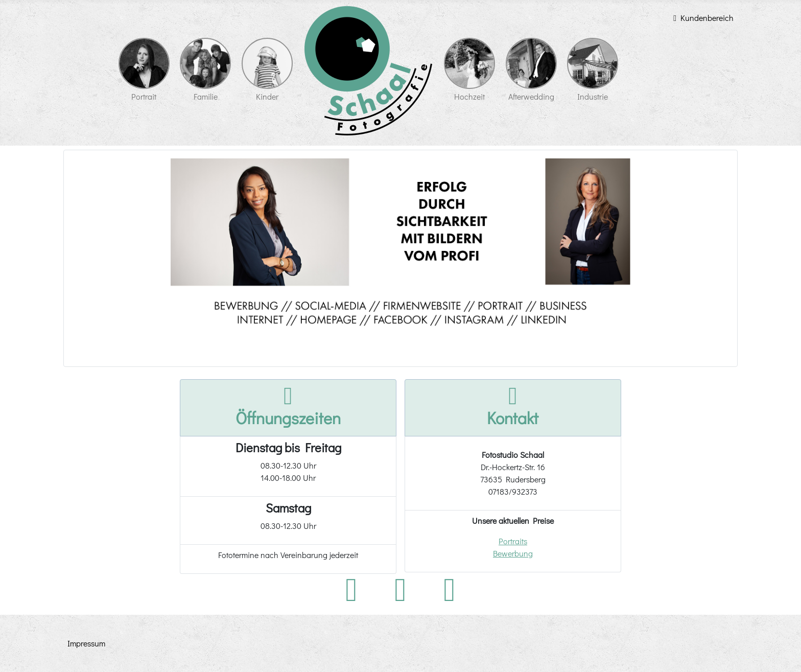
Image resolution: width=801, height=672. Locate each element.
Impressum (86, 643)
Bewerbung (513, 553)
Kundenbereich (701, 18)
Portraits (513, 541)
